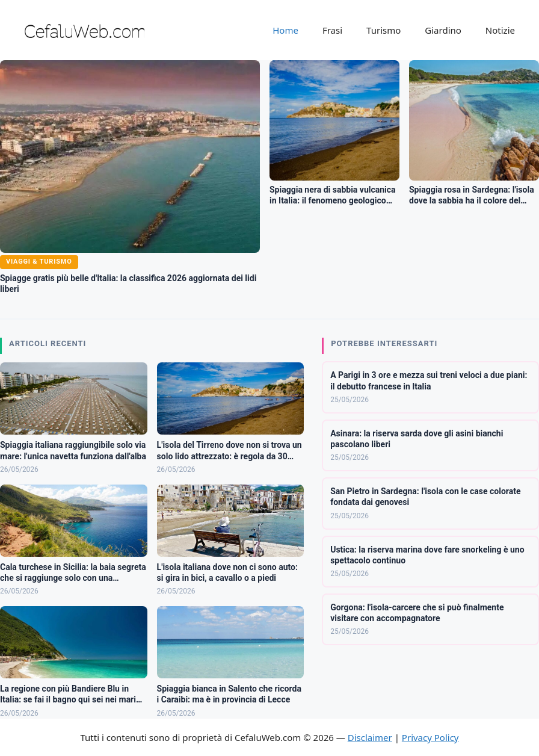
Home (285, 30)
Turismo (383, 30)
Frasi (332, 30)
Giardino (443, 30)
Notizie (500, 30)
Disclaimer (370, 737)
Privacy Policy (430, 737)
